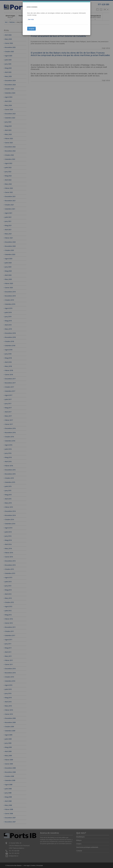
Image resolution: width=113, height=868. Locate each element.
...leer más (30, 19)
